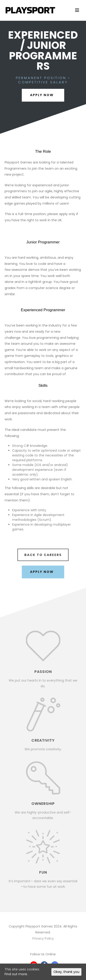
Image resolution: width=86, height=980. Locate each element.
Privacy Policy (43, 938)
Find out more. (16, 974)
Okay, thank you (66, 972)
